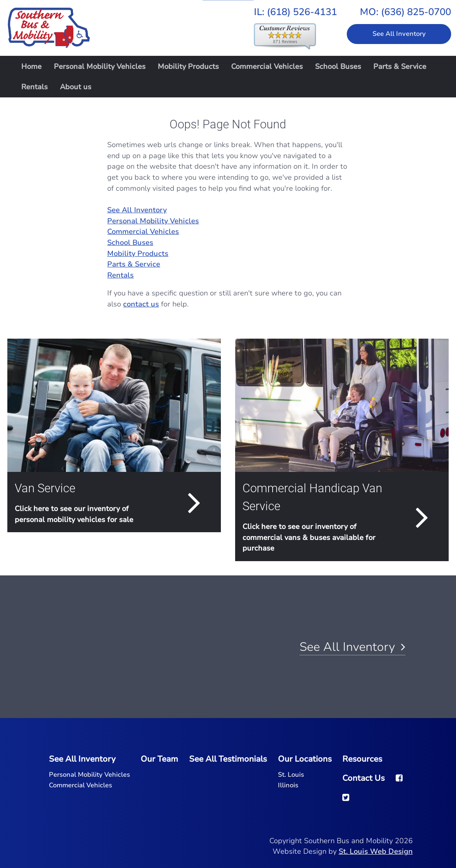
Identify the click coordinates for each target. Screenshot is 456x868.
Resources (362, 759)
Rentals (34, 87)
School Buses (338, 66)
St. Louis (291, 775)
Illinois (288, 785)
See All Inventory (399, 34)
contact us (141, 304)
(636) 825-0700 (416, 12)
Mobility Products (188, 66)
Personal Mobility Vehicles (100, 66)
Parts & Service (400, 66)
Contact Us (363, 778)
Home (31, 66)
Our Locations (305, 759)
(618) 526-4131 (302, 12)
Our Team (159, 759)
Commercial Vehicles (267, 66)
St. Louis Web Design (376, 851)
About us (76, 87)
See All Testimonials (228, 759)
